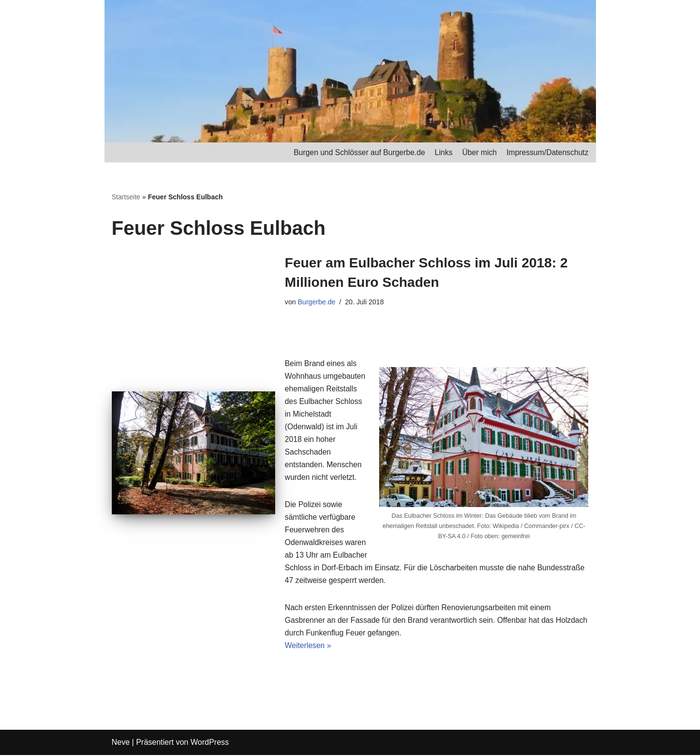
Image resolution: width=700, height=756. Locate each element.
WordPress (210, 744)
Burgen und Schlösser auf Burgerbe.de (355, 152)
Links (441, 152)
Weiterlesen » (309, 646)
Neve (121, 744)
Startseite (126, 197)
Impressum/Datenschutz (547, 152)
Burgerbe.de (317, 303)
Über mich (477, 152)
